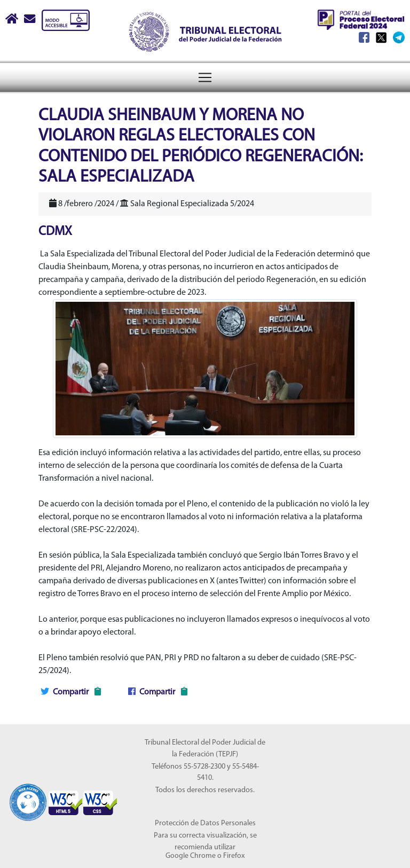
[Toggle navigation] (205, 77)
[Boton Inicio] (13, 20)
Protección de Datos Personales (205, 823)
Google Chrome (191, 856)
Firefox (234, 856)
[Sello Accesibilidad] (28, 796)
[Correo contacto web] (30, 20)
